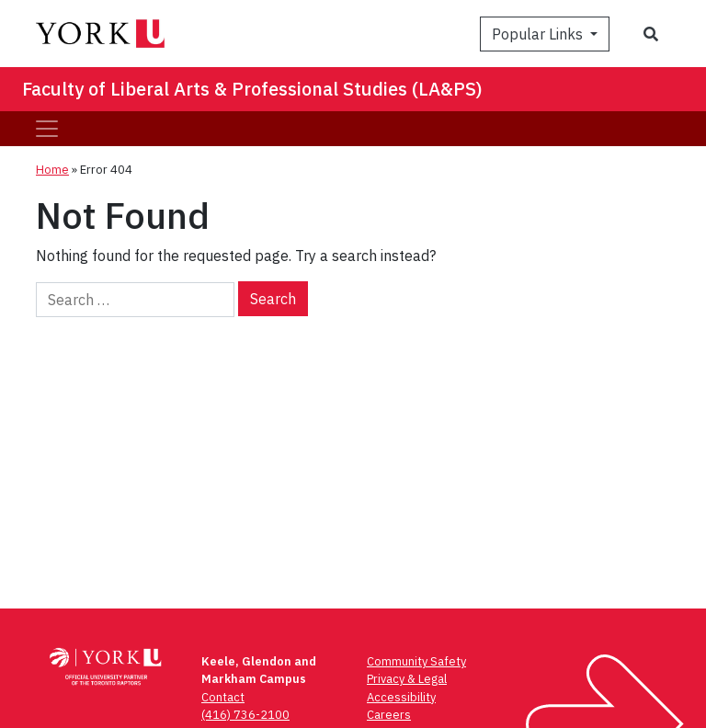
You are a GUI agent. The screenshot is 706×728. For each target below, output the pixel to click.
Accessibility (401, 697)
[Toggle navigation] (47, 129)
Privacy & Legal (407, 679)
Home (52, 170)
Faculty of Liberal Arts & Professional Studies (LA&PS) (252, 89)
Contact (223, 697)
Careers (389, 715)
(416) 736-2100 (245, 715)
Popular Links (539, 34)
